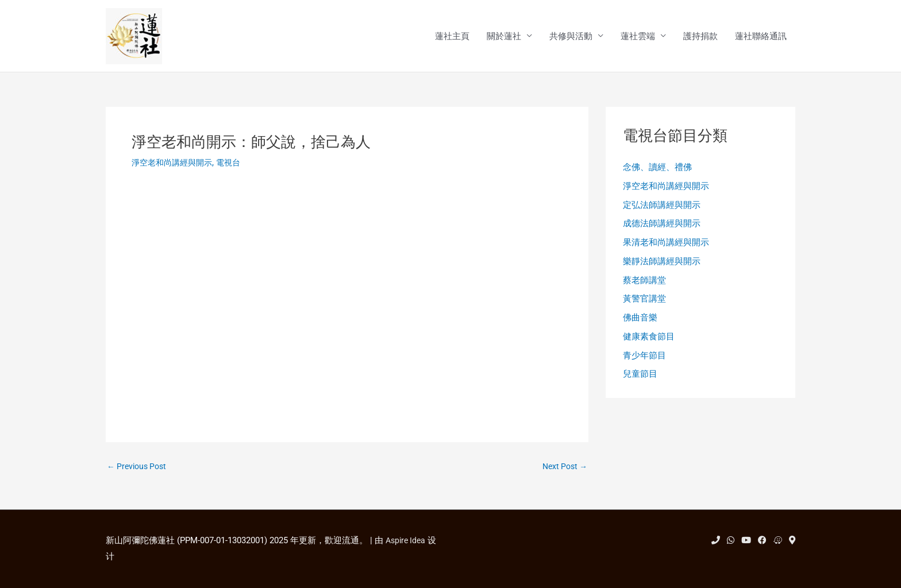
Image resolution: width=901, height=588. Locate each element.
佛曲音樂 (640, 324)
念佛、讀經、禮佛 (657, 169)
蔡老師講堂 (644, 285)
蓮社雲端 (638, 37)
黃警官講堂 (644, 304)
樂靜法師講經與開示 (662, 266)
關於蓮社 (504, 37)
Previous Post (139, 468)
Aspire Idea (407, 540)
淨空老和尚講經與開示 (175, 164)
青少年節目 (644, 362)
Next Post (563, 468)
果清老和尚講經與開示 (666, 246)
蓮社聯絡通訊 (761, 37)
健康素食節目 (649, 343)
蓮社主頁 (452, 37)
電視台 (235, 164)
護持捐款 (700, 37)
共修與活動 (571, 37)
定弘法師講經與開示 (662, 207)
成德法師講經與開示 (662, 227)
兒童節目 (640, 382)
